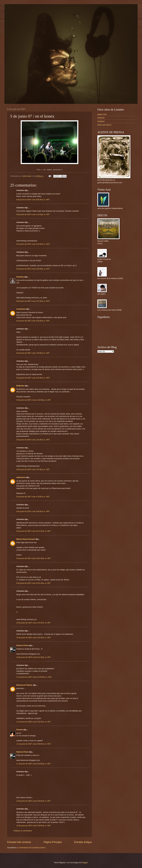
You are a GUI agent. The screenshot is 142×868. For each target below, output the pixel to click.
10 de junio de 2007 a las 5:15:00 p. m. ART (33, 638)
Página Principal (53, 842)
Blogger (85, 863)
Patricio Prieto (22, 645)
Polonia (20, 730)
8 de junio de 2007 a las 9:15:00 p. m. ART (33, 378)
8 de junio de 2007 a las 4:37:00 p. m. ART (33, 301)
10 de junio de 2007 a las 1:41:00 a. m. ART (33, 623)
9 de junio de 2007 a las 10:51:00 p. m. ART (33, 558)
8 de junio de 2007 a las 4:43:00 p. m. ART (33, 321)
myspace (101, 121)
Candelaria (21, 309)
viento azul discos (104, 125)
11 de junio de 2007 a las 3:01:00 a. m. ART (33, 722)
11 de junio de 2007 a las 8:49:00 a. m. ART (33, 744)
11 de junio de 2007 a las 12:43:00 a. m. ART (34, 677)
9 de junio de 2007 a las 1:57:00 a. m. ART (33, 469)
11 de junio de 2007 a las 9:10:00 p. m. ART (33, 764)
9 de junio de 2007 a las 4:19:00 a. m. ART (33, 497)
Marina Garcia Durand (26, 539)
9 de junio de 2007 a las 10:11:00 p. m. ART (33, 531)
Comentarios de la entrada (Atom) (32, 848)
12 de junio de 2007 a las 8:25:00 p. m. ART (33, 801)
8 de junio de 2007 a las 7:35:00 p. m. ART (33, 353)
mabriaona (21, 477)
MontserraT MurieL (24, 685)
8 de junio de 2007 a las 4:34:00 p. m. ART (33, 269)
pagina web (102, 114)
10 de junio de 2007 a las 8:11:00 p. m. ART (33, 657)
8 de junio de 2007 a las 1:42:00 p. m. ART (33, 214)
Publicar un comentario (23, 831)
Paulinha (20, 277)
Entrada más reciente (19, 842)
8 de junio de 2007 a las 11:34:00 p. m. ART (33, 400)
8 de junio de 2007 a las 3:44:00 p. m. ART (33, 244)
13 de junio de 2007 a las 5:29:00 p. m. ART (33, 826)
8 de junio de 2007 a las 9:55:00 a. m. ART (33, 200)
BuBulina (20, 386)
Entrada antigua (83, 842)
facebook (101, 118)
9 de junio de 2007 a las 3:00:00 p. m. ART (33, 511)
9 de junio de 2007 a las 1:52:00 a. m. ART (33, 440)
